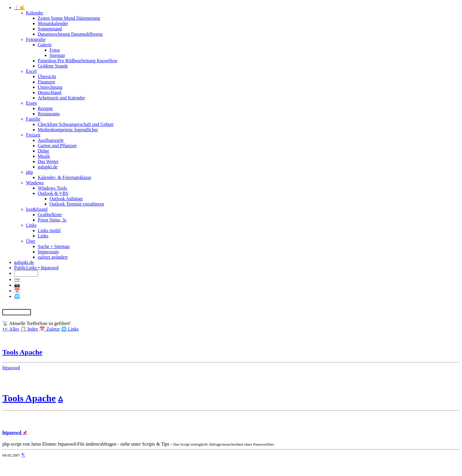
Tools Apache (22, 352)
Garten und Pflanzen (57, 146)
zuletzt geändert (53, 257)
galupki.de (48, 167)
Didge (43, 151)
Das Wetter (48, 161)
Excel (31, 71)
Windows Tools (52, 188)
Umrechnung (50, 87)
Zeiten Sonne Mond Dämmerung (69, 18)
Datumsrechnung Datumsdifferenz (70, 34)
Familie (33, 119)
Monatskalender (53, 23)
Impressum (48, 252)
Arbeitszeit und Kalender (61, 98)
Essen (31, 103)
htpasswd (11, 368)
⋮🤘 (19, 8)
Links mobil (49, 230)
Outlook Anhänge (66, 199)
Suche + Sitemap (54, 246)
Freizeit (33, 135)
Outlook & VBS (53, 193)
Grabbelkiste (50, 215)
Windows (35, 183)
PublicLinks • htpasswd (36, 268)
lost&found (37, 209)
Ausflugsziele (51, 140)
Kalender (35, 13)
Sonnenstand (50, 29)
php (29, 172)
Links (31, 225)
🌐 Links (70, 329)
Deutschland (49, 92)
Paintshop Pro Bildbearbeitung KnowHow (78, 61)
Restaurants (49, 114)
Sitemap (57, 55)
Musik (44, 156)
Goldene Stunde (53, 66)
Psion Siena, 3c (52, 220)
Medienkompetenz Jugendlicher (68, 130)
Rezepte (45, 108)
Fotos (55, 50)
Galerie (45, 45)
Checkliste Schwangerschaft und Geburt (76, 124)
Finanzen (46, 82)
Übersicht (47, 77)
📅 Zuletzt (49, 329)
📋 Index (29, 329)
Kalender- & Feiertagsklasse (65, 177)
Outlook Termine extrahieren (77, 204)
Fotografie (36, 39)
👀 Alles (11, 329)
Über (31, 241)
